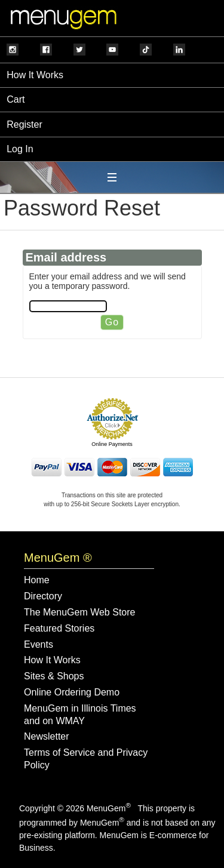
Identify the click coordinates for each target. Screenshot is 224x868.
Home (37, 580)
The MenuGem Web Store (79, 612)
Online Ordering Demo (72, 692)
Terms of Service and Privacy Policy (86, 759)
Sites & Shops (54, 676)
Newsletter (47, 736)
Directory (43, 596)
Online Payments (112, 444)
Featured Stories (59, 628)
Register (24, 124)
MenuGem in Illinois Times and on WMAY (80, 715)
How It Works (35, 75)
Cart (16, 99)
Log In (20, 149)
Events (39, 644)
